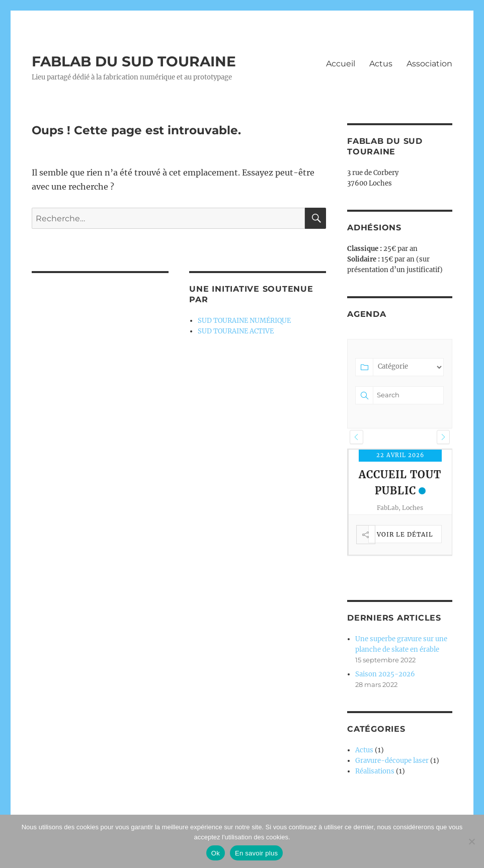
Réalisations (375, 771)
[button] (356, 437)
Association (429, 64)
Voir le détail (405, 534)
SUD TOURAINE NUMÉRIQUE (244, 321)
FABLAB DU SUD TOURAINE (134, 61)
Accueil (341, 64)
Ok (216, 853)
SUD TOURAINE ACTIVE (236, 331)
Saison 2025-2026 (385, 674)
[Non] (471, 841)
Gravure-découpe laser (392, 761)
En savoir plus (256, 853)
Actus (381, 64)
